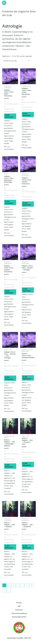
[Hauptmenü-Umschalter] (4, 3)
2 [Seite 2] (9, 585)
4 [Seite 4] (18, 585)
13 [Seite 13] (4, 590)
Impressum (19, 610)
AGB (19, 606)
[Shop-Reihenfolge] (16, 61)
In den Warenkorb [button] (9, 116)
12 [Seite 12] (31, 585)
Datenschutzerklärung (19, 613)
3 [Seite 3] (13, 585)
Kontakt (19, 603)
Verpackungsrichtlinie (19, 617)
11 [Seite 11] (27, 585)
